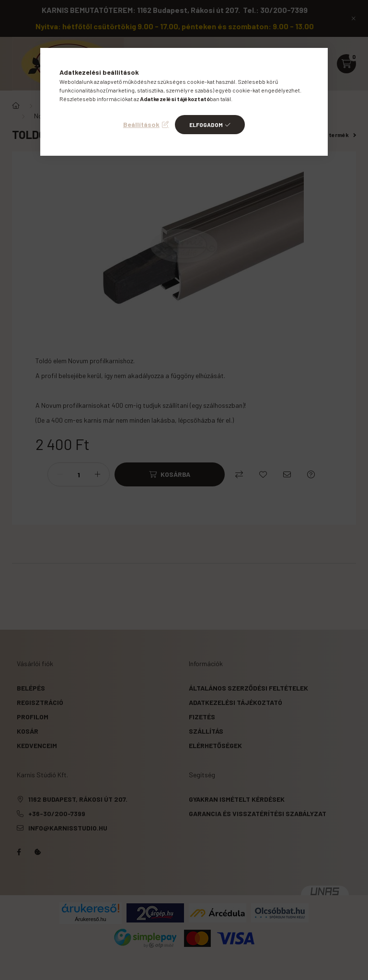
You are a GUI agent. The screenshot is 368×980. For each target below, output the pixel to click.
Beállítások (141, 124)
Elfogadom (206, 125)
